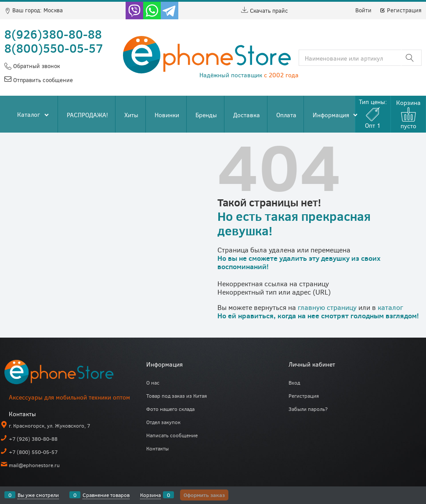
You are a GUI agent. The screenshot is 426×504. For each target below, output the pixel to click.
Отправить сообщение (42, 80)
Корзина (150, 495)
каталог (390, 307)
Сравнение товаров (106, 495)
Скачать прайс (265, 11)
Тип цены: (373, 113)
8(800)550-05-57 (54, 48)
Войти (363, 10)
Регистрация (401, 10)
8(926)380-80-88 (53, 34)
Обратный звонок (36, 66)
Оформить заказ (204, 495)
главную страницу (327, 307)
